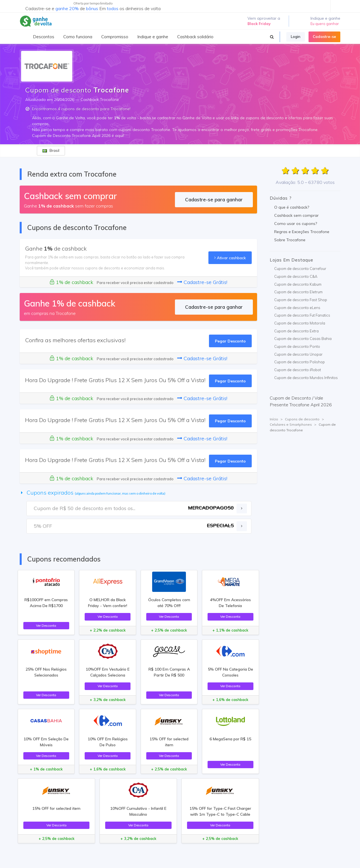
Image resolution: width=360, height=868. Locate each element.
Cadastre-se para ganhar (214, 199)
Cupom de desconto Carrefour (300, 269)
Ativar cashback (230, 258)
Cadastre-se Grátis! (202, 282)
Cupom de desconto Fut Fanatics (302, 315)
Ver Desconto (46, 625)
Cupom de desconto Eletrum (298, 292)
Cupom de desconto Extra (296, 331)
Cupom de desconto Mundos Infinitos (306, 378)
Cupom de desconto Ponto (297, 346)
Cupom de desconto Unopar (298, 354)
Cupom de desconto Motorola (300, 323)
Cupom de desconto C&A (296, 276)
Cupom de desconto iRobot (298, 370)
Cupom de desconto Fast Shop (301, 300)
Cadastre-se (324, 37)
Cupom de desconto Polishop (300, 362)
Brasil (51, 150)
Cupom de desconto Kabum (298, 284)
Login (296, 37)
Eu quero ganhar (325, 24)
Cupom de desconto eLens (297, 308)
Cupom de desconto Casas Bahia (303, 339)
